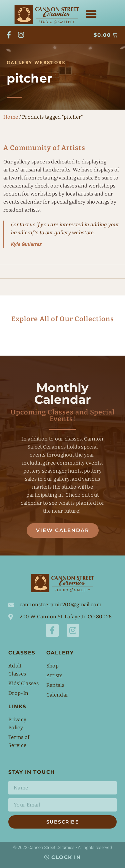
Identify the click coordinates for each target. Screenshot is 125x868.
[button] (91, 14)
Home (11, 117)
